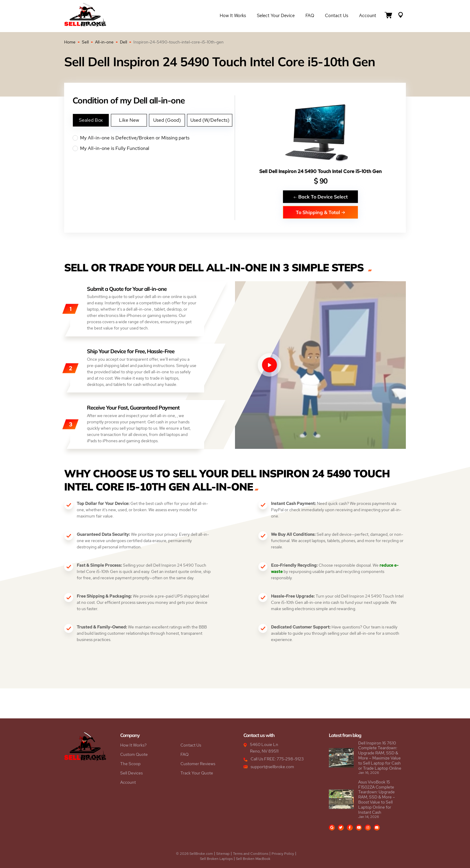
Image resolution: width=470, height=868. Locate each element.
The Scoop (130, 764)
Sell (85, 42)
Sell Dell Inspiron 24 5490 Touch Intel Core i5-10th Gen (320, 171)
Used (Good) (167, 120)
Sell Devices (131, 773)
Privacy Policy (283, 854)
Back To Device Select (320, 197)
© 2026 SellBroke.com (194, 854)
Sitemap (223, 854)
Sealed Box (91, 120)
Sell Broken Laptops (216, 859)
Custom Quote (134, 754)
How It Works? (133, 745)
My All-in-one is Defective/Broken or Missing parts (154, 138)
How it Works (233, 16)
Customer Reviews (198, 764)
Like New (129, 120)
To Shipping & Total (321, 212)
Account (368, 16)
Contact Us (337, 16)
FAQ (310, 16)
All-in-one (104, 42)
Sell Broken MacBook (253, 859)
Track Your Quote (197, 773)
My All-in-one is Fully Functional (154, 148)
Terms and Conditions (251, 854)
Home (70, 42)
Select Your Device (276, 16)
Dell (123, 42)
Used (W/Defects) (210, 120)
